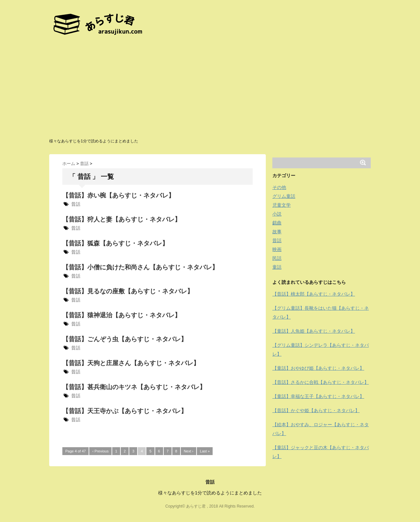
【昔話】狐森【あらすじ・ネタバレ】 (115, 243)
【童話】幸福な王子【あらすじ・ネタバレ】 (318, 396)
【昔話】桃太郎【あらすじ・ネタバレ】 (314, 294)
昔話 (76, 204)
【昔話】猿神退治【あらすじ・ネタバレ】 (122, 315)
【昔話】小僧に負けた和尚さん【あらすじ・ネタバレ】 (140, 267)
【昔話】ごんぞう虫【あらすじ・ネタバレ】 (125, 339)
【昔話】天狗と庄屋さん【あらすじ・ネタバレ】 (131, 363)
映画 (277, 249)
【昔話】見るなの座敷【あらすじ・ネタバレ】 (128, 291)
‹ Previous (100, 451)
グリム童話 (284, 196)
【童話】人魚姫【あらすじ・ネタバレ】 (314, 331)
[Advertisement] (210, 89)
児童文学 (282, 205)
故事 (277, 232)
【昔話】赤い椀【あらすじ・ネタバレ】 (118, 195)
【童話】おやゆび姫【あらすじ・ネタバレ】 (318, 368)
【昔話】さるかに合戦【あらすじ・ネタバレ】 (321, 382)
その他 (279, 187)
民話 (277, 258)
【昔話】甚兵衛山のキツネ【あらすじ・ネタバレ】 (134, 387)
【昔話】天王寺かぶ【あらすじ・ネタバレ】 (125, 411)
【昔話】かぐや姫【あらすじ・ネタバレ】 (316, 410)
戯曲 (277, 223)
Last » (205, 451)
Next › (189, 451)
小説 (277, 214)
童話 (277, 267)
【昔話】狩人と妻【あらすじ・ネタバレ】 (122, 219)
